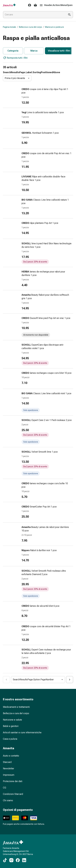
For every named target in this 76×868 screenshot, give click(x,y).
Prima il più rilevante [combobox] (15, 78)
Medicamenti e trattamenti (16, 707)
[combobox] (34, 15)
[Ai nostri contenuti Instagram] (11, 860)
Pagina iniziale (9, 27)
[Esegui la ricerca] (69, 15)
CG (5, 788)
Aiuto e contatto (11, 756)
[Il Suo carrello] (35, 5)
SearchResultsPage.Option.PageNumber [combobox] (33, 680)
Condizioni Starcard (13, 794)
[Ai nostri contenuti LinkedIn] (24, 860)
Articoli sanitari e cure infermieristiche (22, 733)
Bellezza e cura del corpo (31, 27)
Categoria (13, 51)
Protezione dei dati (13, 781)
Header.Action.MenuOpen (56, 5)
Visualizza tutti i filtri (59, 51)
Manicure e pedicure (54, 27)
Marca (34, 51)
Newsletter (9, 768)
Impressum (9, 775)
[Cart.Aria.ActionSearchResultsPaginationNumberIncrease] (70, 680)
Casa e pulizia (10, 739)
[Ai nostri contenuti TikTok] (5, 860)
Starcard (7, 762)
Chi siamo (8, 800)
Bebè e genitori (11, 726)
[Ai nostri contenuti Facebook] (18, 860)
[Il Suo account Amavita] (29, 5)
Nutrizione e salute (12, 720)
